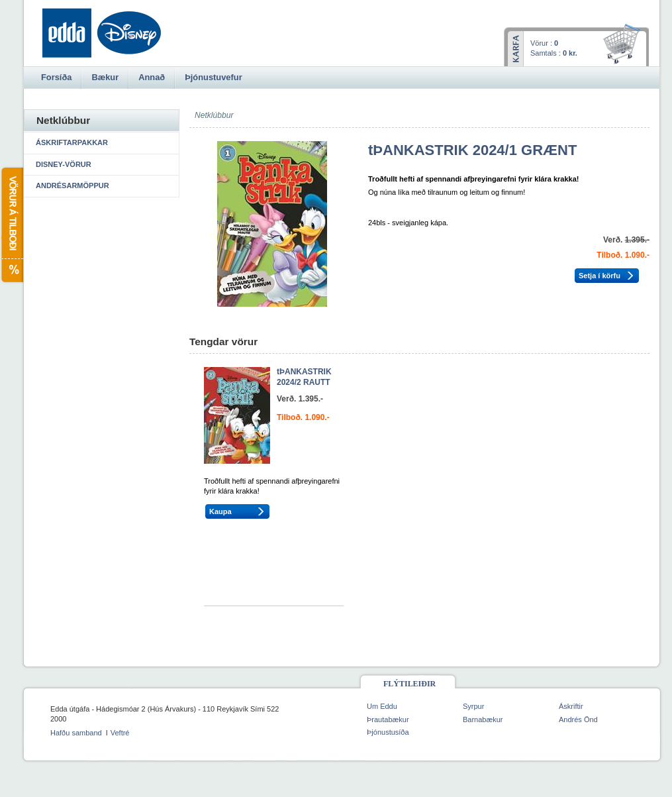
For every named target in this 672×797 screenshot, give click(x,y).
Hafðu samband (76, 733)
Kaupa (220, 511)
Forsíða (56, 77)
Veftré (120, 733)
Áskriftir (571, 706)
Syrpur (473, 706)
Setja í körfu (600, 276)
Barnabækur (483, 719)
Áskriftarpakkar (72, 142)
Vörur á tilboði (12, 225)
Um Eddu (382, 706)
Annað (152, 77)
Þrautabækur (388, 719)
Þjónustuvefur (213, 77)
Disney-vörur (64, 164)
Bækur (105, 77)
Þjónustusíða (388, 732)
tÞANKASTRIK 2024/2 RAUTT (304, 377)
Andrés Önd (578, 719)
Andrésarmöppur (72, 186)
